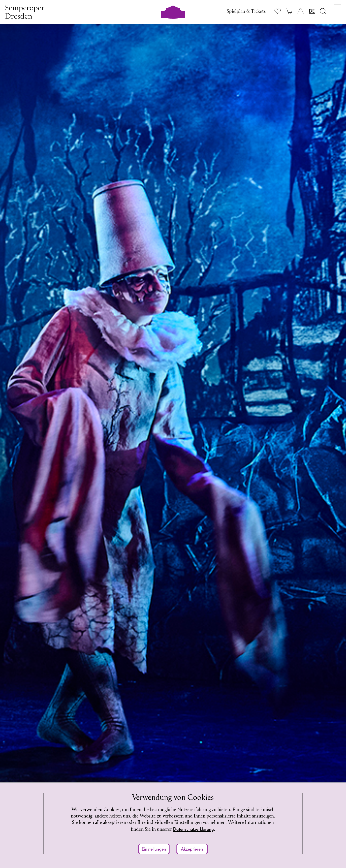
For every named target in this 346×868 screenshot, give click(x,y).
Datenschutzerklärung (193, 829)
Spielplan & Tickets (246, 12)
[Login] (301, 11)
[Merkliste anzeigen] (278, 11)
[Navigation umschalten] (337, 11)
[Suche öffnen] (323, 11)
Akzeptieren (192, 849)
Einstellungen (154, 849)
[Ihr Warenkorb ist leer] (289, 11)
